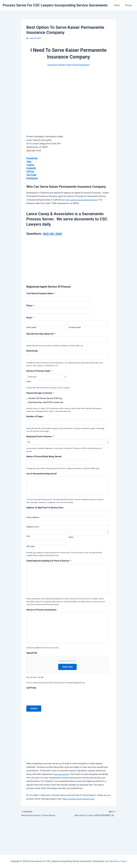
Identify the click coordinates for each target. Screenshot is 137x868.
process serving (62, 802)
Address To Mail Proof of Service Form (45, 510)
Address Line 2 (33, 529)
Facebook (32, 158)
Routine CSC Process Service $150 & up (45, 398)
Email (30, 317)
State (29, 381)
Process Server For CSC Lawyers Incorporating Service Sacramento (55, 5)
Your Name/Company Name (41, 293)
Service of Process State (39, 370)
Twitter (31, 165)
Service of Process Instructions (41, 625)
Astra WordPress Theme (116, 861)
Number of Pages (35, 416)
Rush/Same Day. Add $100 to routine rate (46, 402)
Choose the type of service (40, 392)
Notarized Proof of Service (40, 436)
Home (118, 5)
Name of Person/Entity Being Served (44, 456)
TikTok (30, 171)
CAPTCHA (31, 715)
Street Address (33, 520)
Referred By (32, 350)
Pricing (129, 5)
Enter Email (31, 327)
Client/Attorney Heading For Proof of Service (49, 563)
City (28, 539)
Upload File (32, 680)
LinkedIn (31, 168)
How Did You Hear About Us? (41, 333)
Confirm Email (75, 327)
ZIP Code (30, 549)
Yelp (29, 161)
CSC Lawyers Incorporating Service (82, 199)
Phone (30, 305)
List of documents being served (41, 473)
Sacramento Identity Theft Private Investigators (68, 65)
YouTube (32, 174)
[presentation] (47, 723)
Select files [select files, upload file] (67, 694)
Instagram (32, 177)
